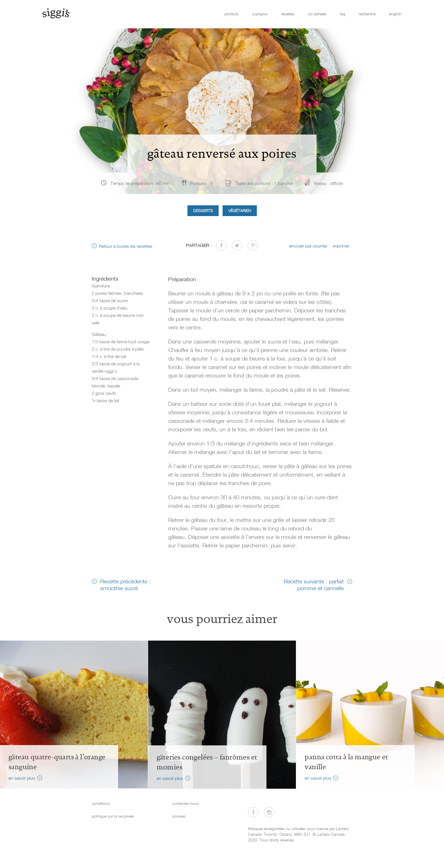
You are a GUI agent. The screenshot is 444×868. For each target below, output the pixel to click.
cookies (179, 816)
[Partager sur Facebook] (221, 245)
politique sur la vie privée (113, 816)
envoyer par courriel (308, 246)
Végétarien (240, 211)
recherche (367, 14)
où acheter (317, 14)
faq (342, 14)
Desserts (203, 211)
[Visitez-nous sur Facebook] (253, 812)
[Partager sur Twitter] (237, 245)
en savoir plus (22, 778)
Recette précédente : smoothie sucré (125, 585)
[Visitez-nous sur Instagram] (269, 812)
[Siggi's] (56, 13)
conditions (101, 803)
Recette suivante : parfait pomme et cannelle (314, 585)
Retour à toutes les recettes (126, 246)
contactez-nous (185, 803)
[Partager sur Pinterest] (253, 245)
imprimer (341, 246)
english (395, 14)
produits (232, 14)
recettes (288, 14)
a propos (260, 14)
